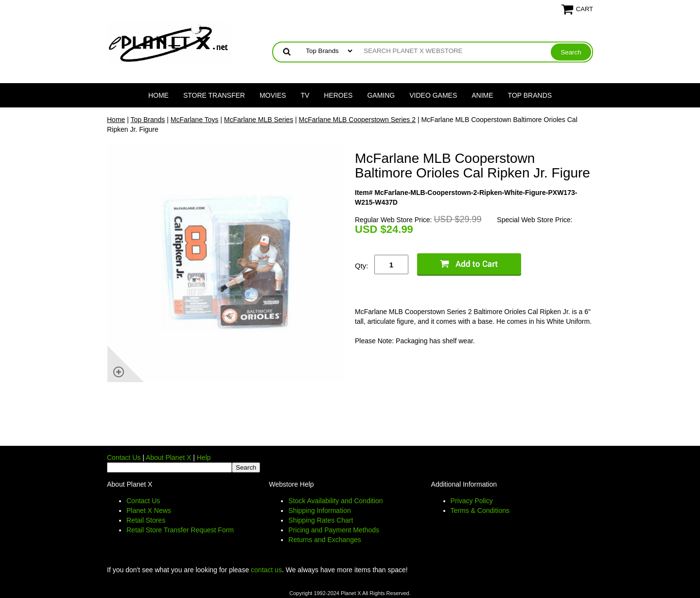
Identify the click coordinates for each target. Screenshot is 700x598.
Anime (482, 95)
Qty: (362, 266)
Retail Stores (146, 520)
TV (305, 95)
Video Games (433, 95)
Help (204, 457)
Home (158, 95)
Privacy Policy (472, 501)
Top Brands (530, 95)
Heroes (338, 95)
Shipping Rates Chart (321, 520)
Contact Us (124, 457)
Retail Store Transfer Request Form (180, 530)
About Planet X (168, 457)
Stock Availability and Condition (335, 501)
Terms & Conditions (480, 510)
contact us (266, 570)
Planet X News (149, 510)
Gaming (381, 95)
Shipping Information (319, 510)
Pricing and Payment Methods (334, 530)
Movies (273, 95)
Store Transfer (214, 95)
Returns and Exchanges (324, 540)
